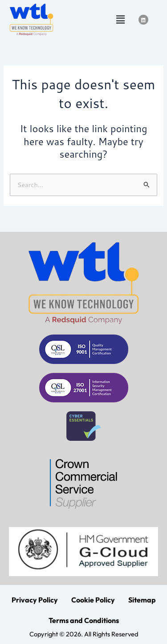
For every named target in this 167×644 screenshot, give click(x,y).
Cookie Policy (93, 600)
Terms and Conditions (84, 620)
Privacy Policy (35, 600)
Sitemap (142, 600)
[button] (120, 19)
